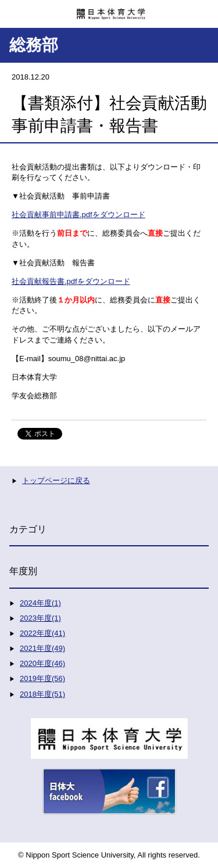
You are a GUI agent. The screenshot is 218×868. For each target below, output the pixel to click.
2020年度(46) (42, 663)
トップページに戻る (56, 480)
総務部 (34, 45)
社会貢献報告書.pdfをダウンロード (71, 281)
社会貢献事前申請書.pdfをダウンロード (78, 215)
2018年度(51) (42, 694)
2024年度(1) (40, 603)
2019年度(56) (42, 678)
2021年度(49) (42, 648)
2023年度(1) (40, 618)
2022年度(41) (42, 633)
